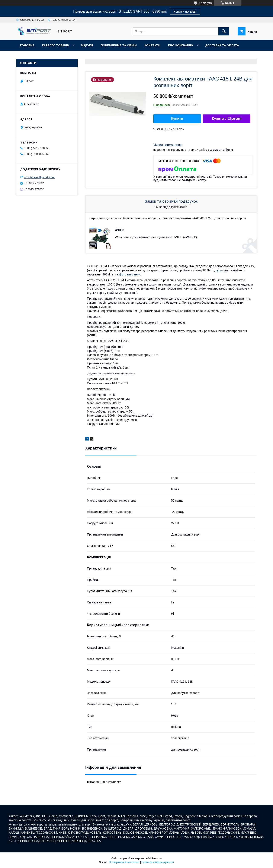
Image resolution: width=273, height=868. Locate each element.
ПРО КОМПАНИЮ (181, 45)
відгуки (87, 45)
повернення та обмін (119, 45)
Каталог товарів (55, 45)
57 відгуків (205, 3)
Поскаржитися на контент (124, 862)
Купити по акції (185, 11)
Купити (177, 119)
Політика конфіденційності (158, 862)
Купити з (227, 119)
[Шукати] (224, 31)
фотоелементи (130, 274)
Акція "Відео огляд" (93, 56)
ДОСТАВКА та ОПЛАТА (222, 45)
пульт (219, 270)
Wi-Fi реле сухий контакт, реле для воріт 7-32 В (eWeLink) (156, 237)
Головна (27, 45)
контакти (152, 45)
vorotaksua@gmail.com (39, 177)
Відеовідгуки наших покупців (45, 56)
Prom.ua (157, 858)
